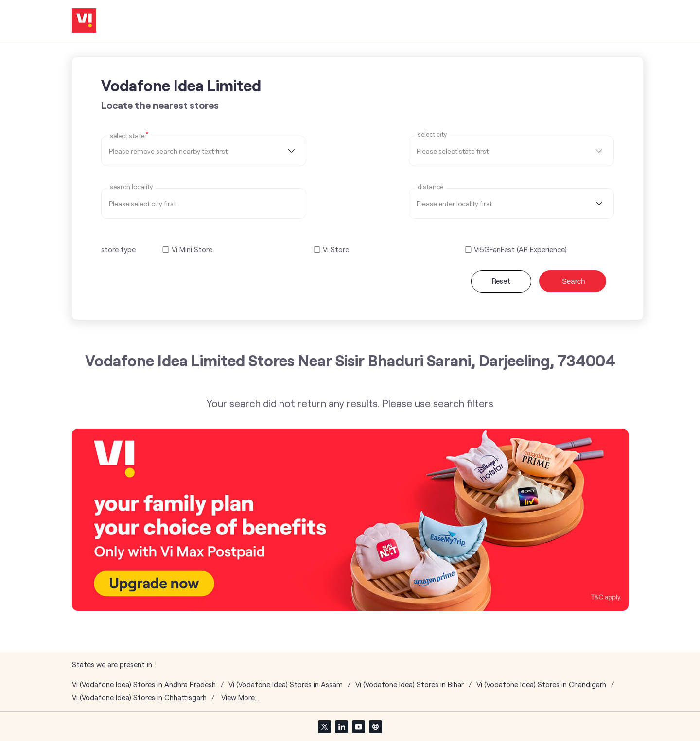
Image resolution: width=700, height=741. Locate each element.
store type (118, 249)
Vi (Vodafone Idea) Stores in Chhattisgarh (139, 698)
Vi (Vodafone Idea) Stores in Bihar (410, 684)
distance (430, 187)
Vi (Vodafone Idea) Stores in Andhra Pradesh (144, 684)
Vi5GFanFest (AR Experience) (520, 250)
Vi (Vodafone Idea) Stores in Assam (286, 684)
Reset (501, 281)
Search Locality (131, 187)
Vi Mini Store (192, 250)
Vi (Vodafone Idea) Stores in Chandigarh (541, 684)
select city (432, 134)
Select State (129, 135)
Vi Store (336, 250)
